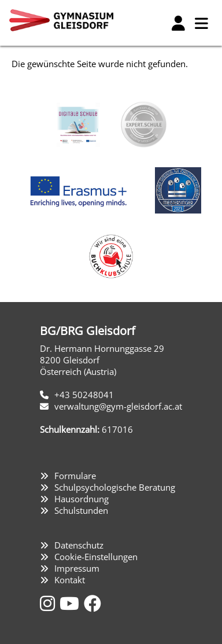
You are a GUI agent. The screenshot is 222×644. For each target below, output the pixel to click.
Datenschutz (79, 545)
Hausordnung (82, 499)
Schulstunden (81, 510)
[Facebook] (92, 603)
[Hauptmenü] (201, 23)
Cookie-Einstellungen (96, 557)
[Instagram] (50, 603)
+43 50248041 (84, 395)
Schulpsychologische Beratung (115, 487)
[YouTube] (72, 603)
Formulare (75, 476)
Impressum (77, 568)
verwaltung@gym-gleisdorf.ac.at (118, 406)
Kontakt (70, 580)
